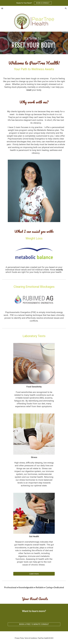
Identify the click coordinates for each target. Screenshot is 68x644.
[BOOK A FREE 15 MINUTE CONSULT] (34, 624)
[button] (2, 8)
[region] (34, 3)
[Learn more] (34, 574)
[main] (34, 43)
